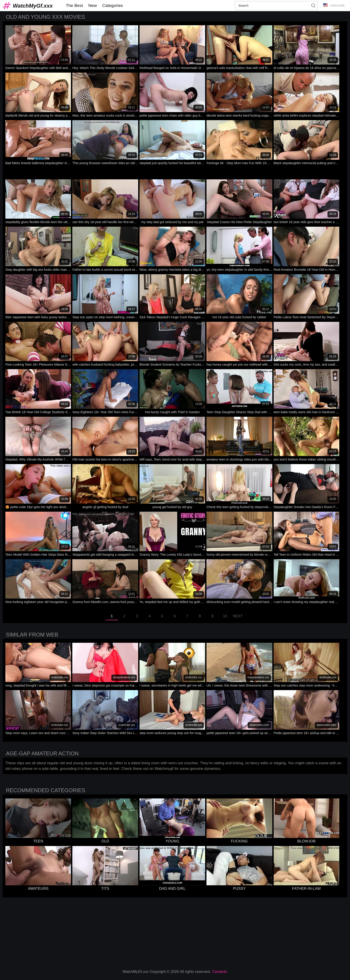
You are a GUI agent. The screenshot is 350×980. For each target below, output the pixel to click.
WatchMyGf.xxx (33, 6)
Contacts (220, 972)
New (92, 5)
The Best (74, 5)
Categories (113, 5)
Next (238, 616)
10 (225, 616)
